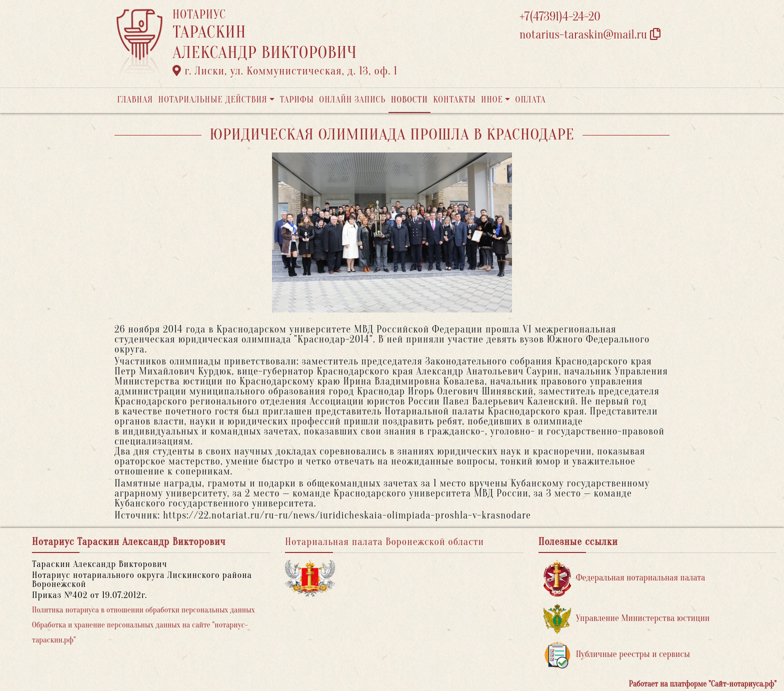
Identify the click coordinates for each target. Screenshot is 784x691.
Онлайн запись (352, 100)
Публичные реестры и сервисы (617, 655)
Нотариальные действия (212, 100)
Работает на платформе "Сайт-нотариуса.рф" (703, 684)
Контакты (454, 100)
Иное (492, 100)
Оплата (531, 100)
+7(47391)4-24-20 (560, 17)
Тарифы (297, 100)
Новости (409, 100)
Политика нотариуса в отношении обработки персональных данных (143, 610)
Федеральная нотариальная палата (624, 578)
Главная (135, 100)
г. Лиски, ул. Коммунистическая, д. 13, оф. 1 (285, 71)
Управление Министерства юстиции (627, 619)
